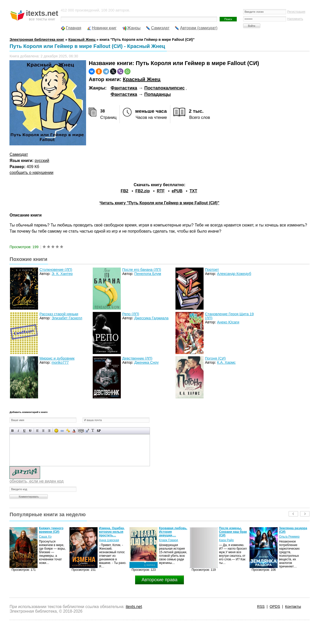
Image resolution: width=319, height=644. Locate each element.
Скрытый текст (81, 431)
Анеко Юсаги (228, 322)
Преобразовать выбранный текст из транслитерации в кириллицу (93, 431)
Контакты (293, 607)
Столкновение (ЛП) (56, 270)
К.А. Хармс (226, 362)
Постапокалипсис (164, 88)
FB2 (125, 191)
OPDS (275, 607)
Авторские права (159, 580)
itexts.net (134, 607)
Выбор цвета (74, 431)
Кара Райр (226, 540)
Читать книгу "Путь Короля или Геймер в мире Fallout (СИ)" (159, 203)
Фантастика (124, 88)
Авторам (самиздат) (199, 28)
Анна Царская (109, 540)
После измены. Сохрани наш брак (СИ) (233, 532)
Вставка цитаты (87, 431)
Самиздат (160, 28)
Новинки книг (104, 28)
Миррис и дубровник (57, 358)
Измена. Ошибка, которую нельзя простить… (112, 532)
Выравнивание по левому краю (37, 431)
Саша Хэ (45, 537)
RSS (261, 607)
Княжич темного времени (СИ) (51, 530)
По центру (43, 431)
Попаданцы (158, 94)
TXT (193, 191)
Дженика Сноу (146, 362)
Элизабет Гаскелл (67, 318)
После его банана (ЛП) (141, 270)
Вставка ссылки (62, 431)
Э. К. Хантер (62, 274)
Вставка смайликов (56, 431)
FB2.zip (143, 191)
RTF (161, 191)
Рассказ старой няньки (59, 314)
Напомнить (295, 19)
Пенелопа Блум (148, 274)
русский (42, 161)
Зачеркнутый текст (30, 431)
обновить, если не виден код (36, 481)
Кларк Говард (168, 540)
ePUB (177, 191)
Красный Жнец (142, 79)
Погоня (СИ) (215, 358)
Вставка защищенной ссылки (68, 431)
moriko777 (60, 362)
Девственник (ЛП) (137, 358)
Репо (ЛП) (131, 314)
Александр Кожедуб (234, 274)
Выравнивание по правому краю (49, 431)
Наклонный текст (19, 431)
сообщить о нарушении (31, 173)
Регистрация (296, 12)
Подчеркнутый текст (24, 431)
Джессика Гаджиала (151, 318)
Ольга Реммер (289, 537)
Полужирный (13, 431)
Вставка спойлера (99, 431)
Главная (74, 28)
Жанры (134, 28)
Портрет (212, 270)
